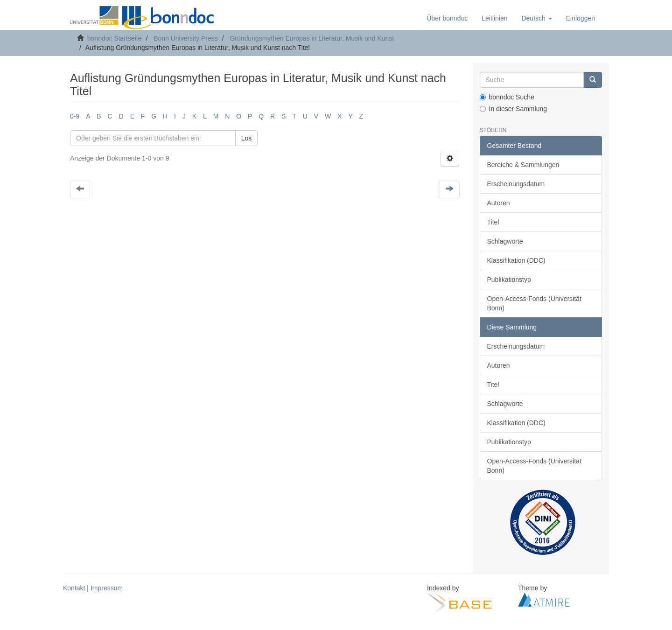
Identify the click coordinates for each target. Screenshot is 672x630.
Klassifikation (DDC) (516, 260)
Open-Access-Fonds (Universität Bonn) (534, 303)
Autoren (499, 203)
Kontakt (74, 588)
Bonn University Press (186, 38)
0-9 (75, 116)
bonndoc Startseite (115, 38)
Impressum (107, 588)
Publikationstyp (509, 280)
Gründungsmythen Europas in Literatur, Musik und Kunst (312, 38)
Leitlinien (494, 18)
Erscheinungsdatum (516, 184)
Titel (493, 222)
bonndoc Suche (507, 97)
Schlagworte (505, 241)
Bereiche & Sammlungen (523, 165)
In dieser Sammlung (514, 109)
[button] (536, 18)
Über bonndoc (447, 18)
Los (247, 138)
